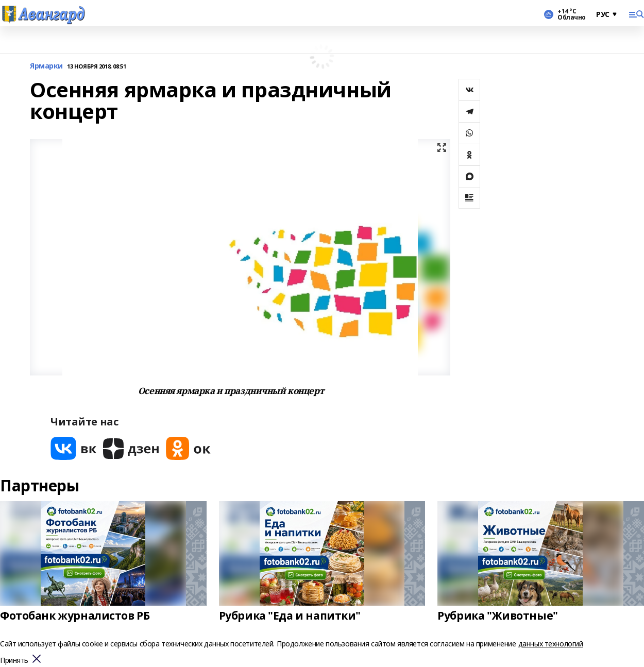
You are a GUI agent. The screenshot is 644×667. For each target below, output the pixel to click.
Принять (14, 661)
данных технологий (551, 644)
